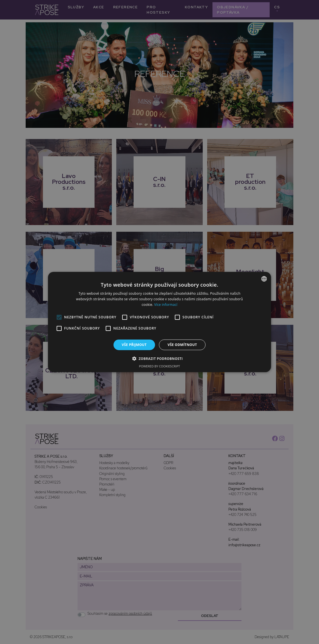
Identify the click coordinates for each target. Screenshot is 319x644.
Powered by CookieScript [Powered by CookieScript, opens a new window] (160, 366)
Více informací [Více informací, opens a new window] (166, 305)
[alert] (159, 322)
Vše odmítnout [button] (182, 345)
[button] (160, 358)
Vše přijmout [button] (134, 345)
